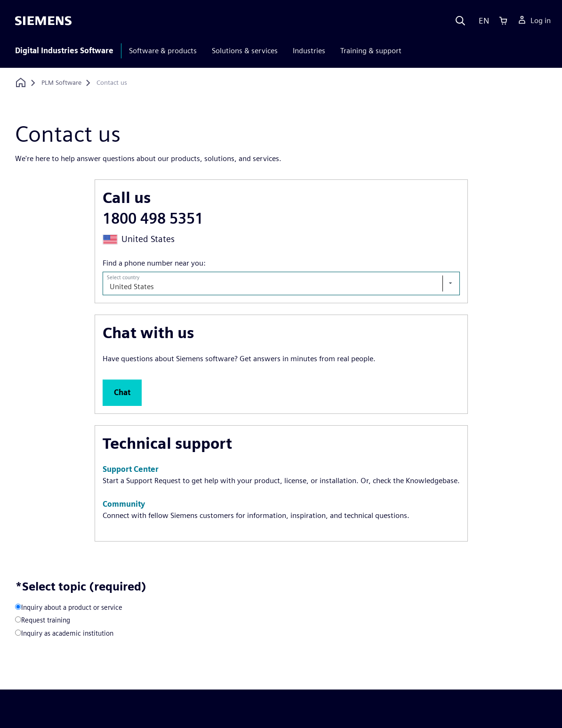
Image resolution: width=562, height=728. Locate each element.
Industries (309, 51)
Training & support (371, 51)
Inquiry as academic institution (67, 633)
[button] (122, 393)
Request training (46, 620)
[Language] (482, 21)
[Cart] (503, 21)
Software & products (163, 51)
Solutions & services (245, 51)
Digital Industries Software (64, 51)
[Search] (460, 21)
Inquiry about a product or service (72, 607)
